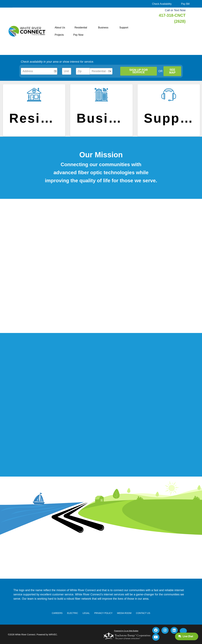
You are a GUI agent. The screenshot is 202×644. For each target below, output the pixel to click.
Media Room (124, 618)
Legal (86, 618)
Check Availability (162, 4)
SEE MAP (173, 71)
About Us (60, 28)
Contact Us (143, 618)
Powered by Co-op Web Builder (126, 635)
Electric (73, 618)
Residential (81, 28)
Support (124, 28)
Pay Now (78, 35)
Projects (59, 35)
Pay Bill (185, 4)
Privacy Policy (103, 618)
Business (103, 28)
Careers (58, 618)
